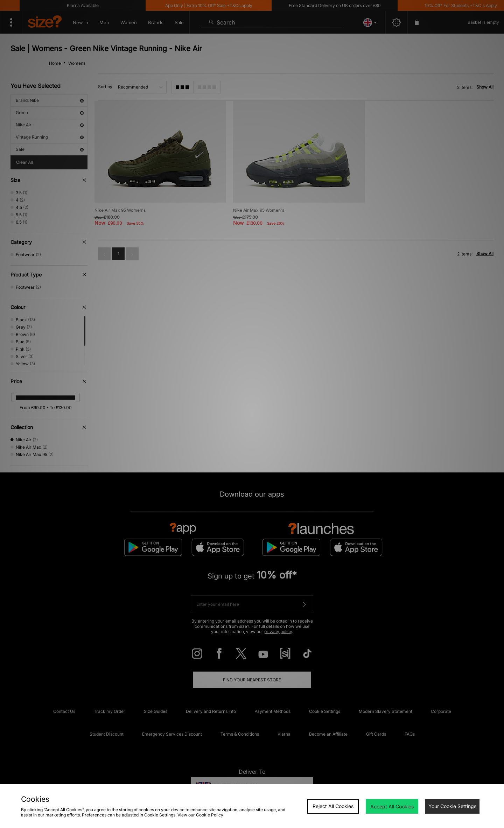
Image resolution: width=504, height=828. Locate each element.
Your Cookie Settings (452, 806)
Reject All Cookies (333, 806)
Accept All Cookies (392, 806)
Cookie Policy (210, 815)
